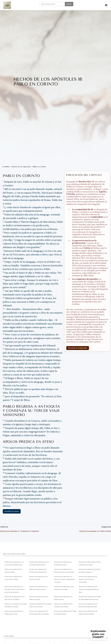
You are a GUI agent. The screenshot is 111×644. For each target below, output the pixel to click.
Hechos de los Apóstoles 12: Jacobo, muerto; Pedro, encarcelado (88, 579)
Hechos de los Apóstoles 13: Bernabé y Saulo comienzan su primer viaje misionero (15, 589)
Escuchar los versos (12, 511)
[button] (106, 5)
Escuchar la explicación (78, 348)
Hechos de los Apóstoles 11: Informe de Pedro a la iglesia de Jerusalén (64, 579)
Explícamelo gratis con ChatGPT (98, 634)
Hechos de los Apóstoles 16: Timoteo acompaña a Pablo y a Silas (89, 589)
